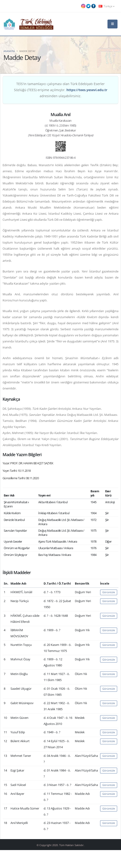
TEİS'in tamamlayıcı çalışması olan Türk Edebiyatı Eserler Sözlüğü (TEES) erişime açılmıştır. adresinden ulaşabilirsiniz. (61, 90)
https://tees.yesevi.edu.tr (87, 90)
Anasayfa (9, 51)
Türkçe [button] (107, 6)
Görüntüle (109, 592)
